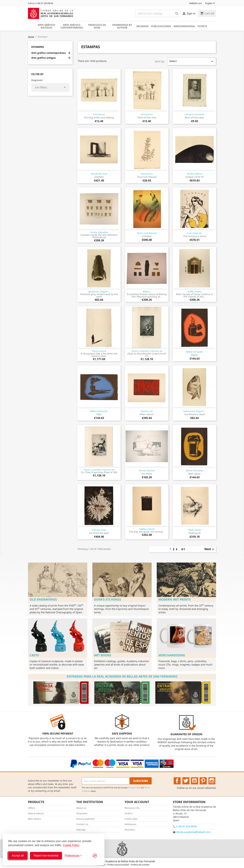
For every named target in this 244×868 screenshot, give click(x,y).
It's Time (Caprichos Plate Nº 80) (99, 472)
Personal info (132, 808)
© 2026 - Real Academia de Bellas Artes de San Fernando (122, 861)
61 (183, 549)
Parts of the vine (147, 117)
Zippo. (195, 355)
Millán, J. (147, 292)
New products (36, 813)
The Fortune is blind (195, 236)
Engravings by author (122, 26)
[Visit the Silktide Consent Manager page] (95, 856)
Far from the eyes (99, 533)
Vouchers (130, 830)
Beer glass (195, 474)
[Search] (158, 13)
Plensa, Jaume (99, 351)
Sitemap (81, 830)
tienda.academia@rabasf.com (193, 832)
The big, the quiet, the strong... (147, 532)
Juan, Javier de (195, 233)
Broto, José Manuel (147, 233)
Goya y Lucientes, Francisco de (147, 351)
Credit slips (131, 819)
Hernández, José (99, 174)
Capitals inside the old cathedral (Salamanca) (99, 236)
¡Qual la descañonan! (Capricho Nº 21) (147, 355)
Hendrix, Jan (147, 411)
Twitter (186, 781)
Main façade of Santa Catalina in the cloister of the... (195, 295)
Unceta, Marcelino (99, 232)
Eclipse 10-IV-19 (195, 177)
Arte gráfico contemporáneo (72, 26)
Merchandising (184, 26)
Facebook (177, 781)
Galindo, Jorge (99, 530)
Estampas (38, 47)
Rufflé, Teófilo (195, 292)
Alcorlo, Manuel (147, 470)
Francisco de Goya (97, 26)
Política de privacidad (118, 865)
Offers (32, 808)
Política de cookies (140, 865)
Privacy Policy (134, 788)
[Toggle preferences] (73, 856)
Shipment (82, 813)
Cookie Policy (71, 845)
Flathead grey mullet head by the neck (99, 295)
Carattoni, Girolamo (195, 114)
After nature (147, 414)
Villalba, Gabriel (147, 529)
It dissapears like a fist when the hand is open (99, 355)
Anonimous (99, 114)
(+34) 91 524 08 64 (186, 826)
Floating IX (195, 533)
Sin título (147, 474)
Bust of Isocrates (195, 117)
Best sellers (34, 819)
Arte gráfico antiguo (46, 26)
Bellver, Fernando (195, 352)
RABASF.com (194, 3)
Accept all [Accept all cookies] (18, 856)
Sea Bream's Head (195, 414)
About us (81, 808)
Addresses (130, 824)
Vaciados (142, 26)
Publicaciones (161, 26)
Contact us (82, 824)
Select (192, 61)
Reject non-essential (46, 856)
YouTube (195, 781)
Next (210, 549)
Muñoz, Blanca (195, 174)
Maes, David (195, 530)
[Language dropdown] (211, 4)
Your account (137, 802)
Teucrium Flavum (147, 177)
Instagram (212, 781)
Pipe (99, 414)
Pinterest (203, 781)
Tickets (202, 26)
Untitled (99, 177)
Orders (129, 813)
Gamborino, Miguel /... (99, 292)
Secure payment (85, 819)
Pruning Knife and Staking (99, 117)
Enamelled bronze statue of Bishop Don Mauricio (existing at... (147, 295)
